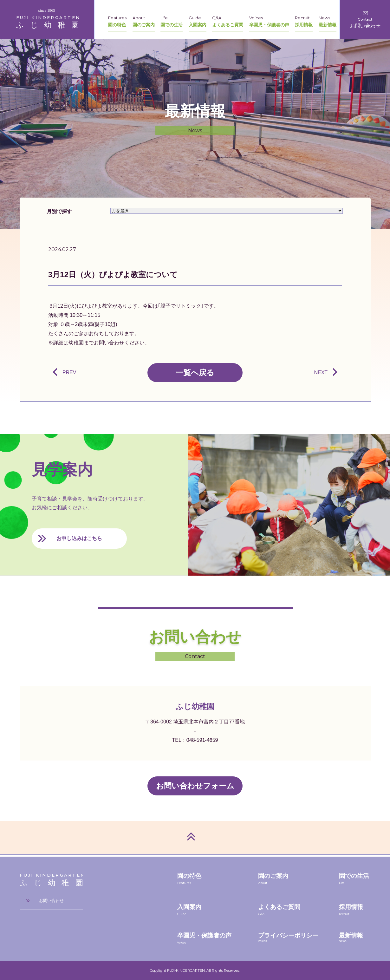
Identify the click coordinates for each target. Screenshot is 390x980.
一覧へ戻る (195, 372)
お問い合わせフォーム (195, 786)
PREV (69, 372)
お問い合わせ (51, 901)
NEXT (321, 372)
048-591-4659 (202, 740)
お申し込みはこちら (79, 538)
